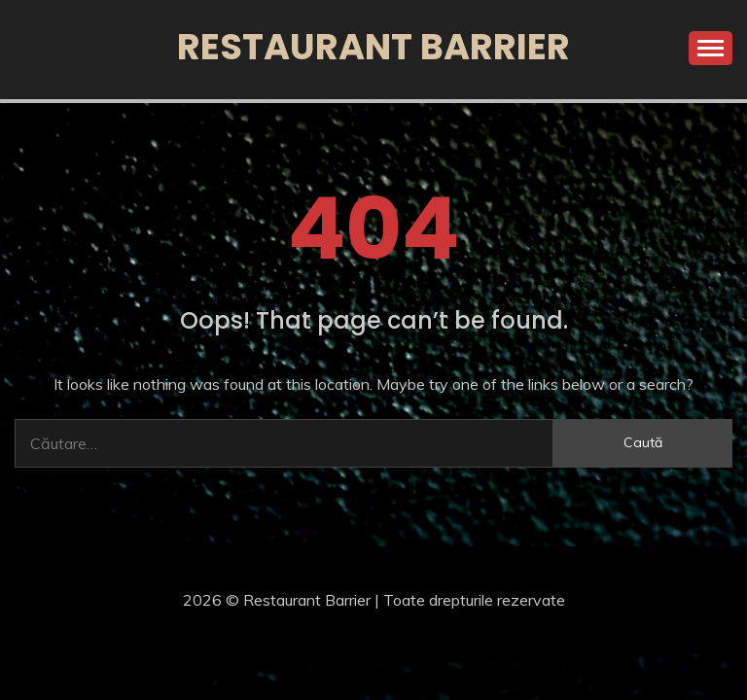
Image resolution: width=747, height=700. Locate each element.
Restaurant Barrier (373, 47)
